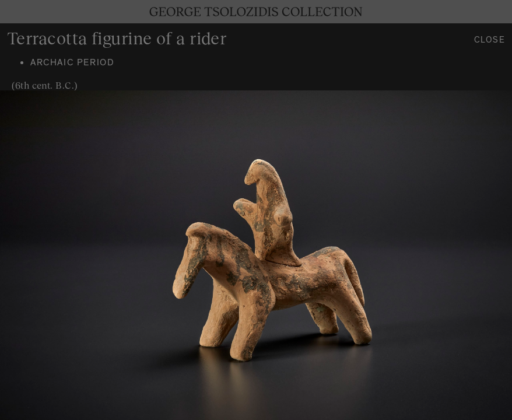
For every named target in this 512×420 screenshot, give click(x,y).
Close (490, 41)
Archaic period (72, 64)
